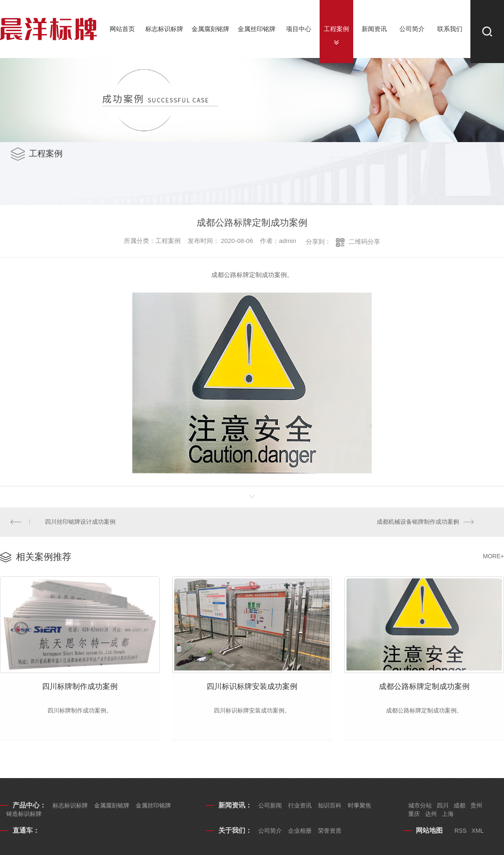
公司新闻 (270, 807)
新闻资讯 (374, 29)
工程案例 (336, 29)
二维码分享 (364, 241)
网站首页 (122, 29)
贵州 (476, 807)
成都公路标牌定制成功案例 (424, 687)
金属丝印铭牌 (257, 29)
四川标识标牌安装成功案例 (252, 687)
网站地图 (429, 832)
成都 (459, 807)
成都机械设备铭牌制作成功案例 (418, 522)
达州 (431, 815)
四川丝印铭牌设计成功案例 (81, 522)
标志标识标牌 (164, 29)
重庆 (414, 815)
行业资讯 (300, 807)
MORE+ (493, 557)
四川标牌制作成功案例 (80, 687)
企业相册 (300, 832)
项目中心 (299, 29)
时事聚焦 (360, 807)
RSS (461, 832)
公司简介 (412, 29)
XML (478, 832)
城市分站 (420, 807)
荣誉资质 (330, 832)
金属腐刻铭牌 (210, 29)
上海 (448, 815)
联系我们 (450, 29)
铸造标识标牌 (24, 815)
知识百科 (330, 807)
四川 (443, 807)
